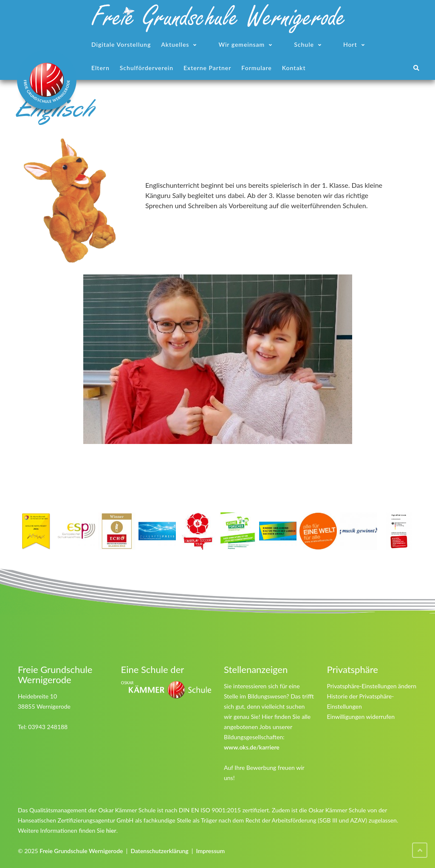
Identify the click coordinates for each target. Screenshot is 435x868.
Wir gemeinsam (242, 44)
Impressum (210, 851)
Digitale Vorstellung (121, 44)
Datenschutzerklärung (159, 851)
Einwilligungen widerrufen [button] (361, 717)
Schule (304, 44)
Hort (350, 44)
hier (111, 830)
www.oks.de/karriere (252, 747)
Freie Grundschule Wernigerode (81, 851)
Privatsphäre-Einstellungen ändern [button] (372, 686)
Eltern (100, 68)
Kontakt (294, 68)
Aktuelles (175, 44)
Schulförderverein (147, 68)
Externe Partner (207, 68)
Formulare (256, 68)
